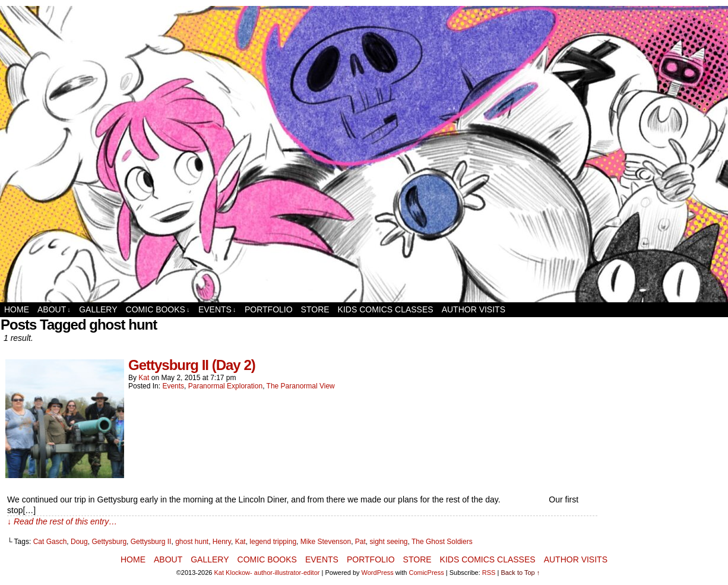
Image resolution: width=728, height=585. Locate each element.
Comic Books (158, 310)
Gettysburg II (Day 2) (192, 365)
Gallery (98, 309)
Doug (79, 542)
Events (217, 310)
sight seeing (388, 542)
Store (315, 309)
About (54, 310)
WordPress (378, 573)
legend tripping (273, 542)
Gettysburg (109, 542)
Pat (360, 542)
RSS (489, 573)
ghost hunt (192, 542)
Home (17, 309)
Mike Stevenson (326, 542)
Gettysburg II (151, 542)
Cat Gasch (50, 542)
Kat (144, 378)
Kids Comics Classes (386, 309)
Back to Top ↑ (520, 573)
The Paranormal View (301, 386)
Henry (222, 542)
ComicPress (426, 573)
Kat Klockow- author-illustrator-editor (267, 573)
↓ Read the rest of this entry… (62, 521)
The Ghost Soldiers (442, 542)
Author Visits (474, 309)
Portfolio (269, 309)
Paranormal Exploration (225, 386)
